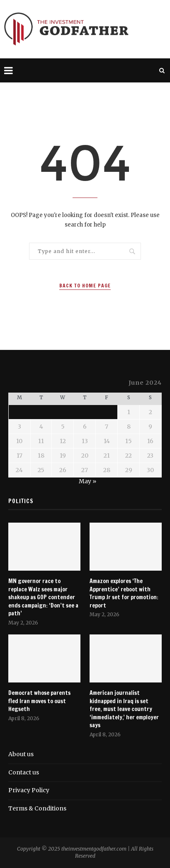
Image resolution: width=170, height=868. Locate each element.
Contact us (24, 772)
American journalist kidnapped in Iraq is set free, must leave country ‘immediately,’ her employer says (124, 709)
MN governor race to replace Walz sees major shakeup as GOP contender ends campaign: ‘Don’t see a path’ (43, 597)
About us (21, 754)
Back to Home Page (85, 286)
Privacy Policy (29, 790)
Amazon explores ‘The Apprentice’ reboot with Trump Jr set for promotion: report (124, 593)
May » (87, 481)
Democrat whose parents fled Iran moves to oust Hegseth (39, 701)
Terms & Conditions (37, 808)
